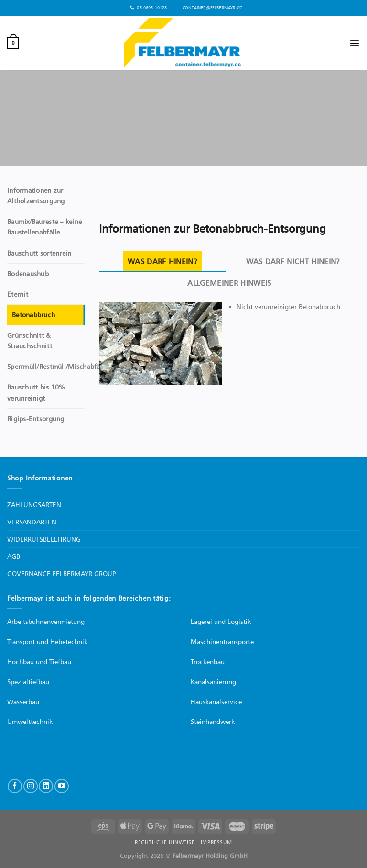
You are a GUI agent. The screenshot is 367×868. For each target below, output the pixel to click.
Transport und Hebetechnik (47, 641)
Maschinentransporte (222, 641)
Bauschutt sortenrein (39, 253)
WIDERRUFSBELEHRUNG (44, 539)
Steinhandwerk (213, 721)
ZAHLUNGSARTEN (34, 505)
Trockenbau (208, 662)
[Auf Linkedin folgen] (46, 786)
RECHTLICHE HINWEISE (165, 842)
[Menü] (355, 43)
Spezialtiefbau (28, 682)
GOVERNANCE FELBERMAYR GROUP (61, 573)
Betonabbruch (33, 315)
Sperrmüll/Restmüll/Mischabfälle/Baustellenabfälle (85, 367)
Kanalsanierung (213, 682)
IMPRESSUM (216, 842)
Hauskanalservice (216, 702)
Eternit (18, 294)
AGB (14, 556)
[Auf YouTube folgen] (62, 786)
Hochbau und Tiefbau (39, 662)
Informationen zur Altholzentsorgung (36, 196)
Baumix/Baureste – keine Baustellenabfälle (44, 227)
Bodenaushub (28, 274)
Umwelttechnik (30, 721)
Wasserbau (23, 702)
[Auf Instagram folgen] (31, 786)
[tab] (162, 262)
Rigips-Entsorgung (36, 419)
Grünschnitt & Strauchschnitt (30, 341)
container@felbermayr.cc (210, 8)
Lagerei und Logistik (221, 621)
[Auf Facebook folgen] (15, 786)
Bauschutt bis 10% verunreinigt (36, 392)
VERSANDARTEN (32, 522)
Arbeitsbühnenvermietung (46, 621)
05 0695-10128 (149, 8)
